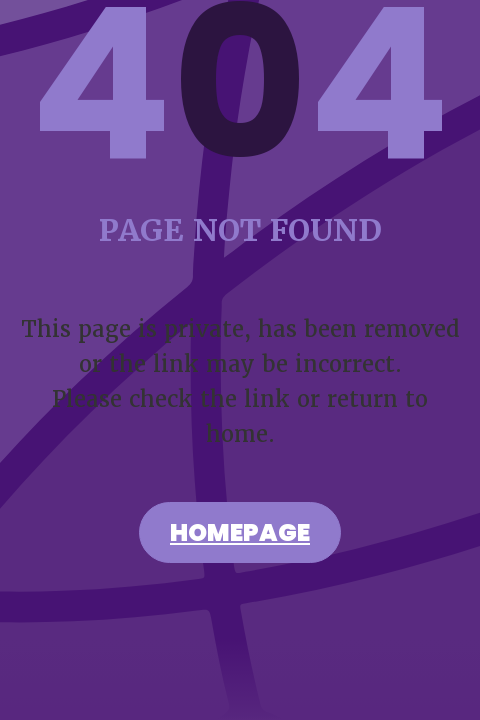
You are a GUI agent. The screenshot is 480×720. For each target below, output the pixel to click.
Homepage (240, 535)
